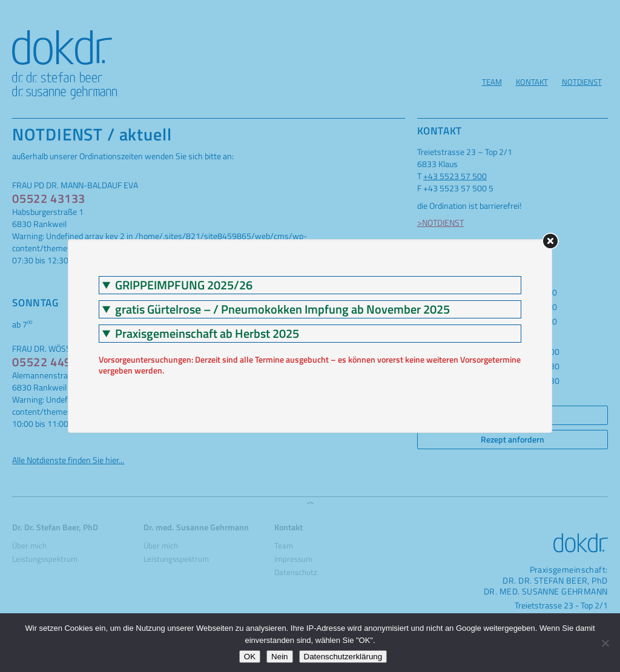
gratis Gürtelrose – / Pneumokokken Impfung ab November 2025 (282, 309)
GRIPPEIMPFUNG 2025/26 (184, 285)
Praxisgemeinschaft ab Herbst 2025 (207, 334)
